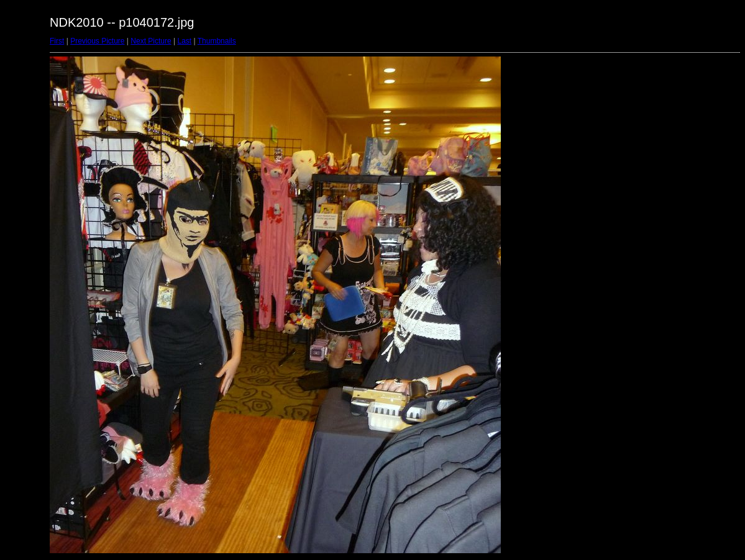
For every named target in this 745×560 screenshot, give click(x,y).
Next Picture (151, 41)
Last (184, 41)
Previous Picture (97, 41)
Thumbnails (217, 41)
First (57, 41)
